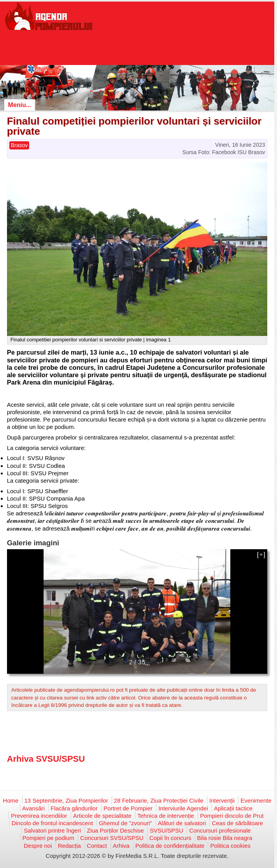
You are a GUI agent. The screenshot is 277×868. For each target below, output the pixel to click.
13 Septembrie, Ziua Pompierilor (66, 800)
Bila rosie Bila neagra (225, 838)
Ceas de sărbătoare (237, 823)
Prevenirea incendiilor (39, 816)
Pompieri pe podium (48, 838)
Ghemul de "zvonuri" (125, 823)
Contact (97, 846)
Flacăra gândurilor (74, 808)
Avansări (33, 808)
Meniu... (20, 105)
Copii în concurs (170, 838)
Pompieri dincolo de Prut (232, 816)
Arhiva (121, 846)
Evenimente (256, 800)
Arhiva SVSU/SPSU (46, 759)
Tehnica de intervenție (166, 816)
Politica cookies (230, 846)
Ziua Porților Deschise (115, 830)
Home (11, 800)
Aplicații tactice (233, 808)
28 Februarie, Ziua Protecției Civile (159, 800)
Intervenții (222, 800)
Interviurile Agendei (183, 808)
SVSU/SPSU (167, 830)
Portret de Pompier (128, 808)
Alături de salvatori (182, 823)
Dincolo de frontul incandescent (52, 823)
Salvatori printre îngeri (52, 830)
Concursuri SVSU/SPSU (112, 838)
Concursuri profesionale (220, 830)
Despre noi (38, 846)
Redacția (69, 846)
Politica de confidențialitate (170, 846)
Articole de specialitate (102, 816)
